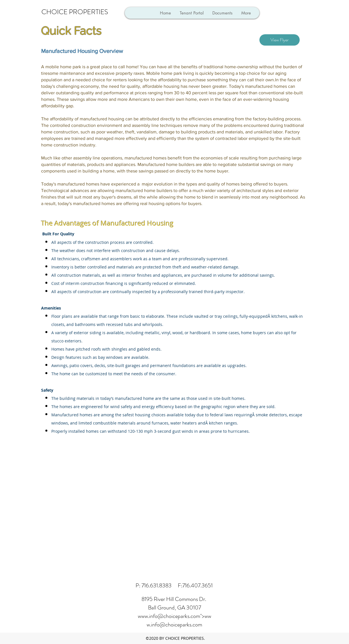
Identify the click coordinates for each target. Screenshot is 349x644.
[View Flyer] (280, 40)
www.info (148, 616)
